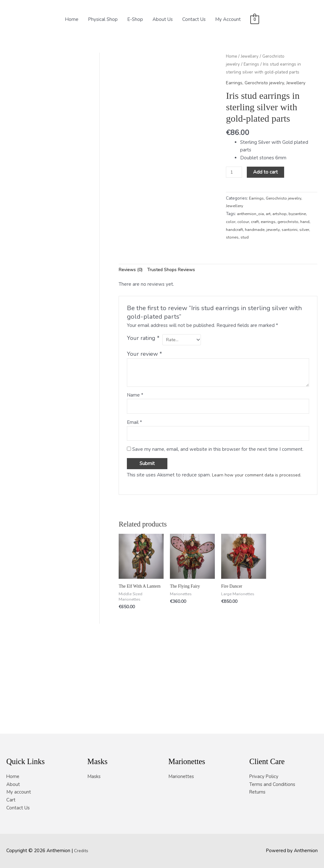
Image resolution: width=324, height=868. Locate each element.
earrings (270, 222)
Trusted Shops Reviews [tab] (175, 358)
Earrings (253, 64)
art (270, 214)
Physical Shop (103, 19)
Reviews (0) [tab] (132, 358)
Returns (258, 792)
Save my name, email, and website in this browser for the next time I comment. (218, 539)
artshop (282, 214)
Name (135, 483)
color (231, 222)
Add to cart (267, 172)
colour (244, 222)
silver (250, 237)
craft (256, 222)
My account (19, 792)
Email (134, 511)
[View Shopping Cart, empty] (255, 19)
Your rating (143, 426)
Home (72, 19)
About (13, 784)
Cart (11, 800)
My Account (228, 19)
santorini (234, 237)
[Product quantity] (234, 172)
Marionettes (181, 776)
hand (231, 230)
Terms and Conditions (272, 784)
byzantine (300, 214)
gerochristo (291, 222)
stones (264, 237)
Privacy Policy (264, 776)
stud (277, 237)
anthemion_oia (251, 214)
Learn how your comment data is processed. (260, 565)
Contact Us (194, 19)
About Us (163, 19)
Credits (82, 851)
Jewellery (251, 56)
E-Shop (135, 19)
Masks (94, 776)
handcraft (247, 230)
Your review (144, 442)
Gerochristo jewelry (266, 83)
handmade (268, 230)
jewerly (288, 230)
